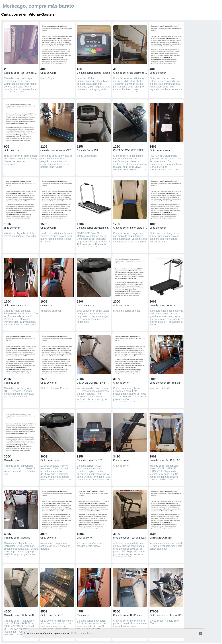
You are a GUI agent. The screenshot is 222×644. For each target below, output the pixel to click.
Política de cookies (81, 633)
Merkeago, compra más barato (38, 6)
